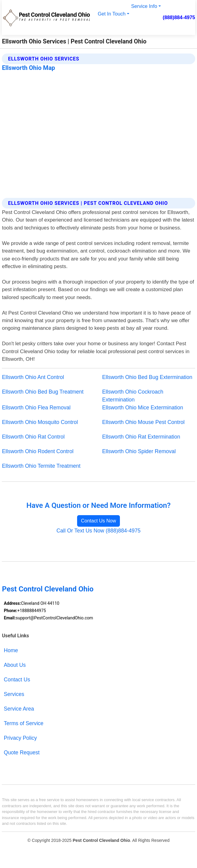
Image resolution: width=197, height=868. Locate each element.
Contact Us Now (99, 521)
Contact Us (17, 680)
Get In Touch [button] (112, 14)
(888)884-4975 (179, 17)
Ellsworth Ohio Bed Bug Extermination (147, 377)
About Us (15, 665)
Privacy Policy (20, 738)
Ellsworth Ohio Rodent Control (38, 451)
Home (11, 650)
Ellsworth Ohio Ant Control (33, 377)
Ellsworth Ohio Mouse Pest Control (144, 422)
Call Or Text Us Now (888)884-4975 (98, 531)
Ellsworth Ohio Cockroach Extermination (133, 396)
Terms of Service (24, 723)
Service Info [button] (144, 6)
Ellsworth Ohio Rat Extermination (141, 437)
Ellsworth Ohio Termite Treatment (41, 466)
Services (14, 694)
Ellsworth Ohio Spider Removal (139, 451)
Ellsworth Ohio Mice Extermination (143, 408)
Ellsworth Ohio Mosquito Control (40, 422)
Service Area (19, 709)
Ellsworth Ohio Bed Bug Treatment (43, 392)
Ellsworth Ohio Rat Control (33, 437)
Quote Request (22, 753)
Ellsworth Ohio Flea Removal (36, 408)
